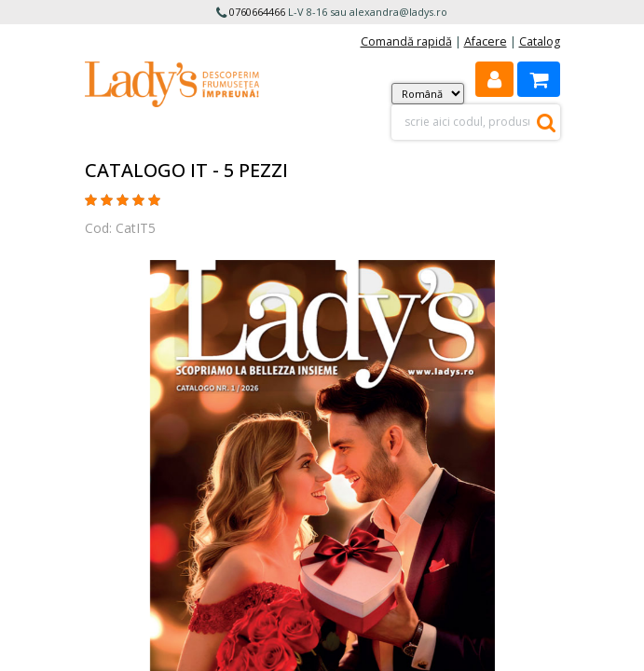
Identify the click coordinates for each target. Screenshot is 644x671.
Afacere (486, 41)
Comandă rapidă (406, 41)
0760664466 (257, 12)
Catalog (540, 41)
